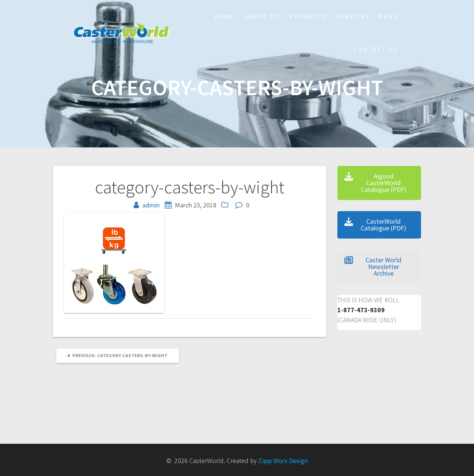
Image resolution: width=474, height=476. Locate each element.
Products (308, 16)
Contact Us (376, 49)
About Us (262, 16)
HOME (225, 16)
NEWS (388, 16)
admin (151, 205)
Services (353, 16)
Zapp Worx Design (283, 461)
